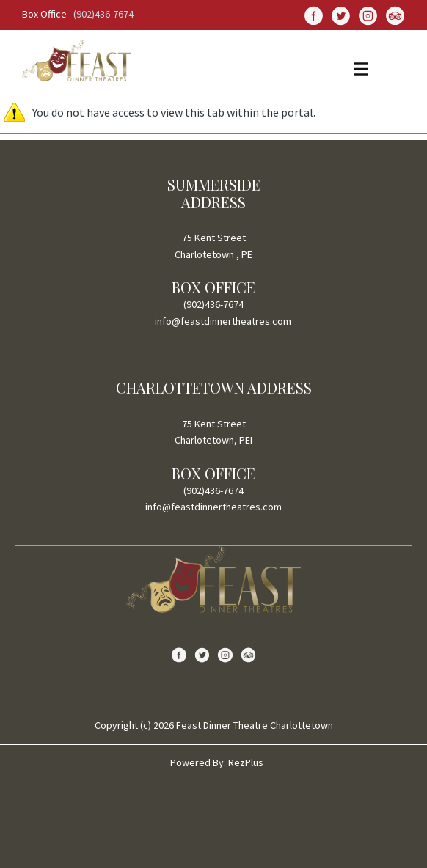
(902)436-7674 (103, 14)
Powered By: (199, 762)
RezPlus (246, 762)
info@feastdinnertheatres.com (223, 321)
